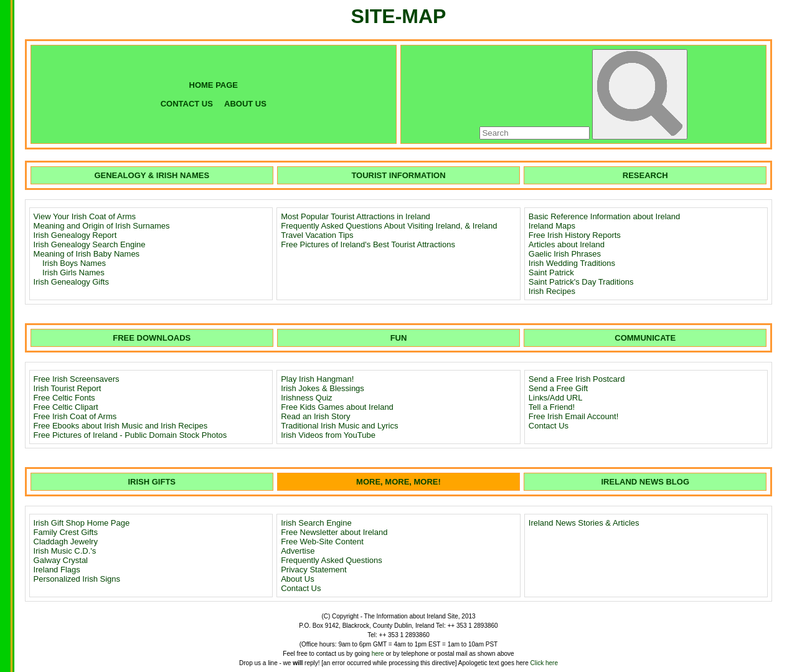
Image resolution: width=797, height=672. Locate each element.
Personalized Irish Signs (77, 579)
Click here (544, 663)
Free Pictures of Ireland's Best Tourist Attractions (368, 244)
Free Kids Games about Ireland (337, 407)
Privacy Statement (314, 570)
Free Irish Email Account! (574, 416)
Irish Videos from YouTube (328, 435)
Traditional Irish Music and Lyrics (339, 426)
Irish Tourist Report (68, 388)
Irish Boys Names (74, 263)
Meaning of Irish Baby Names (87, 254)
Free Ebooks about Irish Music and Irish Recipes (121, 426)
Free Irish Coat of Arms (75, 416)
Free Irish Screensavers (77, 379)
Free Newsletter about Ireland (334, 532)
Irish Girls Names (73, 272)
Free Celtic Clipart (66, 407)
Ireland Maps (552, 226)
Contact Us (549, 426)
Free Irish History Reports (575, 235)
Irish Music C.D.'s (65, 551)
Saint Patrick (551, 272)
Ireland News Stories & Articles (584, 523)
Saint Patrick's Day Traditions (581, 282)
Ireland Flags (57, 570)
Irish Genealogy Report (75, 235)
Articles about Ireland (567, 244)
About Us (297, 579)
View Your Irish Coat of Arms (85, 216)
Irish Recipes (552, 291)
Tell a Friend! (552, 407)
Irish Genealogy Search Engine (90, 244)
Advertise (298, 551)
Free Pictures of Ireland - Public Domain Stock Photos (130, 435)
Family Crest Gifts (66, 532)
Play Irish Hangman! (317, 379)
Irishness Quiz (306, 398)
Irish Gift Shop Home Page (82, 523)
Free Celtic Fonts (64, 398)
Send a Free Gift (558, 388)
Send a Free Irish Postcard (577, 379)
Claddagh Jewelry (66, 542)
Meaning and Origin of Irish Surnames (102, 226)
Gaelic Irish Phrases (565, 254)
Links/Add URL (556, 398)
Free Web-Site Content (322, 542)
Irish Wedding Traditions (572, 263)
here (378, 654)
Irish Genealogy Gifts (71, 282)
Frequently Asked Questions (332, 560)
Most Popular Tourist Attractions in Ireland (356, 216)
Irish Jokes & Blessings (323, 388)
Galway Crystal (61, 560)
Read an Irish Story (315, 416)
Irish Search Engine (316, 523)
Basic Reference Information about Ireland (605, 216)
